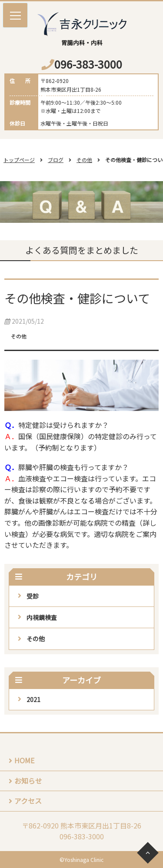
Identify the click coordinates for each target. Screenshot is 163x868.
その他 (84, 160)
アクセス (28, 801)
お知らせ (28, 781)
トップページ (19, 160)
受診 (33, 596)
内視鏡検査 (42, 617)
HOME (24, 760)
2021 (33, 699)
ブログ (56, 160)
